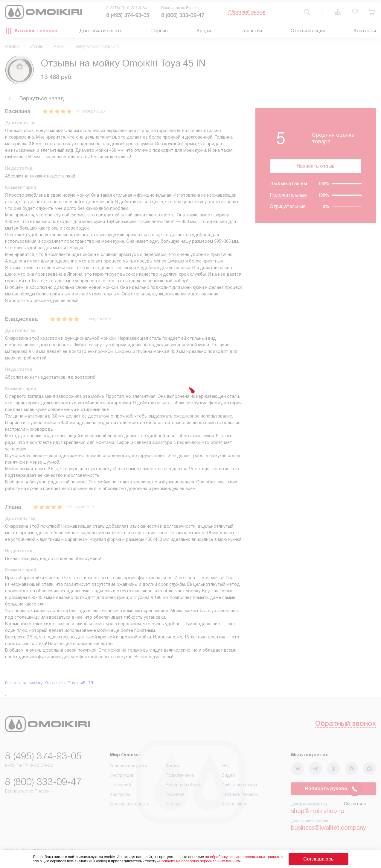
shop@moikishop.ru (317, 813)
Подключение (180, 778)
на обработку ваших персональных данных (254, 857)
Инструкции (122, 778)
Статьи (173, 806)
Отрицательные (288, 211)
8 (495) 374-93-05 (128, 15)
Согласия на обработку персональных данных (211, 861)
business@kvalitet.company (329, 830)
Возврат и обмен (183, 787)
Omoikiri (12, 46)
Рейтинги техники (240, 797)
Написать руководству (334, 791)
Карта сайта (234, 806)
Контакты (365, 31)
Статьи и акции (308, 31)
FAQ (226, 768)
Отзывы (36, 46)
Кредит (205, 31)
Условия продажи (128, 768)
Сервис (160, 31)
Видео (228, 778)
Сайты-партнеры (239, 787)
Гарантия (252, 31)
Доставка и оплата (101, 31)
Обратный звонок (247, 12)
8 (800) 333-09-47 (183, 15)
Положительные (288, 200)
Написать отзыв (316, 168)
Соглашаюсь (318, 859)
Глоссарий (120, 787)
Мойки (59, 46)
